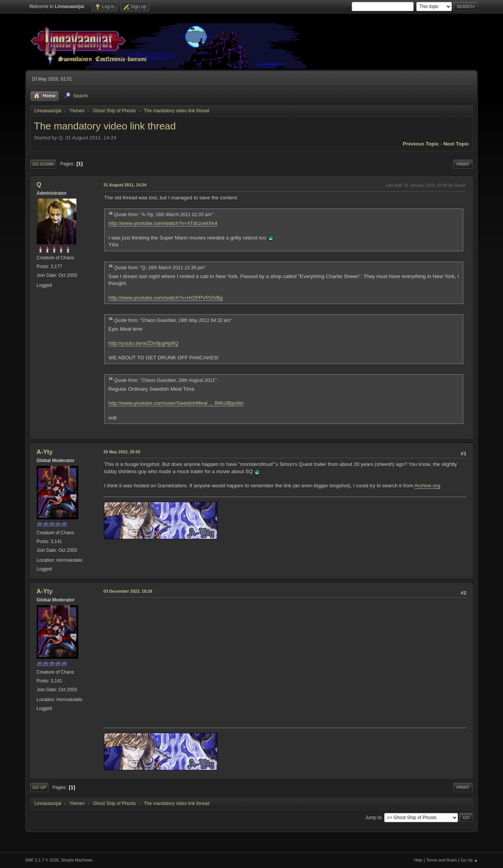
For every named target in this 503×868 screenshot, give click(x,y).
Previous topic (421, 144)
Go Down (43, 164)
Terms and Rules (442, 860)
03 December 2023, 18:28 (128, 591)
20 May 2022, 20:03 (122, 452)
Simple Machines (77, 860)
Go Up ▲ (469, 860)
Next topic (456, 144)
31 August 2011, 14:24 (125, 185)
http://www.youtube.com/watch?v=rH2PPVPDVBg (166, 298)
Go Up (39, 787)
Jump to (373, 817)
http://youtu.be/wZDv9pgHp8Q (143, 343)
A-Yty (45, 452)
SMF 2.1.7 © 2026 (42, 860)
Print (463, 164)
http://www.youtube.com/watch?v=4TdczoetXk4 (163, 223)
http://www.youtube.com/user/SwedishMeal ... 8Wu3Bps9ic (176, 403)
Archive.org (427, 486)
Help (418, 860)
